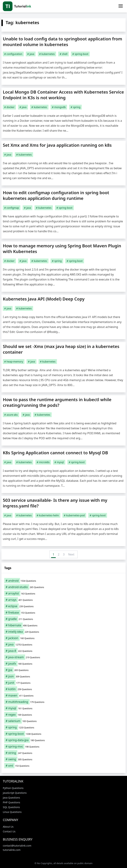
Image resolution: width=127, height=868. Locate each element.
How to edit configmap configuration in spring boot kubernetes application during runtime (56, 195)
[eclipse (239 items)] (63, 606)
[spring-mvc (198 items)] (63, 746)
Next (71, 554)
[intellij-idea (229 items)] (63, 632)
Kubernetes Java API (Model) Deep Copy (44, 299)
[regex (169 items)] (63, 715)
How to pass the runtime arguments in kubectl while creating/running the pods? (57, 402)
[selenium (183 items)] (63, 721)
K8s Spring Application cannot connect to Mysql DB (55, 453)
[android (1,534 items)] (63, 581)
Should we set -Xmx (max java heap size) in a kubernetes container (61, 349)
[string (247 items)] (63, 753)
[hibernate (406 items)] (63, 625)
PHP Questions (11, 802)
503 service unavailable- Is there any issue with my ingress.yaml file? (55, 503)
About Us (8, 827)
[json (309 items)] (63, 676)
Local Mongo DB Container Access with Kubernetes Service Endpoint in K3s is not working (63, 95)
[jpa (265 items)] (63, 670)
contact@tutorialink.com (17, 846)
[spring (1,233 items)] (63, 727)
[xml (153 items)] (63, 766)
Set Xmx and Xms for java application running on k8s (57, 145)
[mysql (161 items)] (63, 708)
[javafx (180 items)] (63, 664)
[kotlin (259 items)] (63, 689)
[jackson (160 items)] (63, 638)
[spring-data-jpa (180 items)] (63, 740)
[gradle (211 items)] (63, 619)
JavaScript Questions (15, 793)
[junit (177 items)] (63, 683)
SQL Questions (11, 807)
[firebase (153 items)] (63, 613)
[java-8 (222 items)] (63, 651)
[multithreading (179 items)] (63, 702)
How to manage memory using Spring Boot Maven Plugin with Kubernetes (62, 248)
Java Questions (11, 798)
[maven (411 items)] (63, 695)
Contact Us (9, 831)
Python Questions (13, 788)
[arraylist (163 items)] (63, 593)
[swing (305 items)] (63, 759)
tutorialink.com (12, 850)
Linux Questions (12, 812)
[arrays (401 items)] (63, 600)
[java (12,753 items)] (63, 644)
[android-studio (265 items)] (63, 587)
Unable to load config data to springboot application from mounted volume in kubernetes (62, 42)
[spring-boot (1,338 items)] (63, 734)
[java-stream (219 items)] (63, 657)
